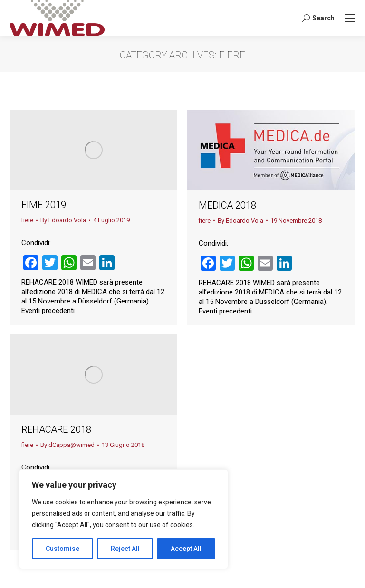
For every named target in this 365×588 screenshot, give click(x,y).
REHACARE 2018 (56, 429)
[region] (124, 519)
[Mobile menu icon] (350, 18)
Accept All (186, 549)
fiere (27, 220)
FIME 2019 (44, 205)
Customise (62, 549)
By (63, 220)
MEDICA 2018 (227, 205)
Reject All (125, 549)
